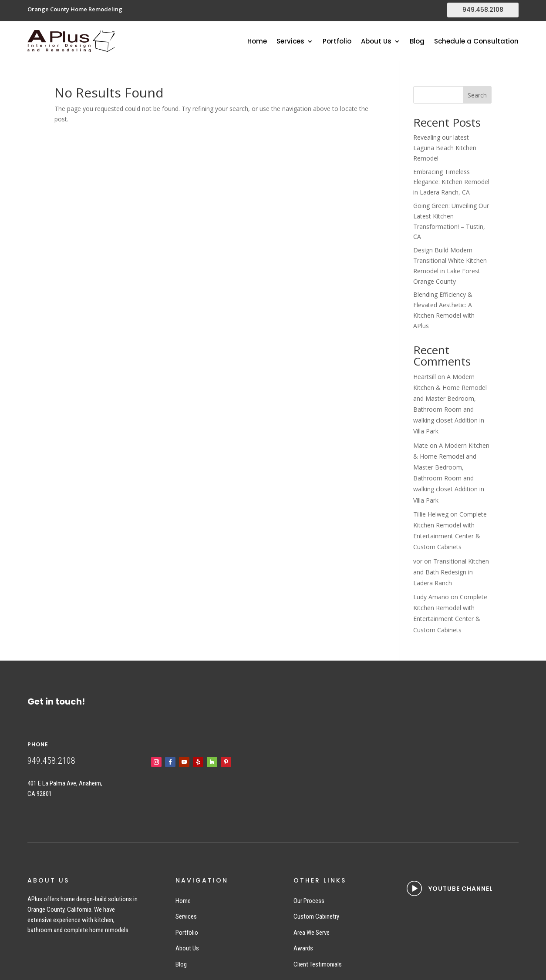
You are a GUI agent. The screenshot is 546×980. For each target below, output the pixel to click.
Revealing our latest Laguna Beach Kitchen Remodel (445, 148)
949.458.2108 (483, 10)
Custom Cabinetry (316, 916)
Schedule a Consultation (476, 42)
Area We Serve (312, 933)
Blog (417, 42)
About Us (376, 42)
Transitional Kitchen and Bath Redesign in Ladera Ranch (451, 572)
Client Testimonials (318, 964)
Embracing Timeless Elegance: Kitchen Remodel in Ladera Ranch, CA (451, 182)
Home (257, 42)
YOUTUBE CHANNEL (461, 889)
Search (477, 95)
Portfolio (337, 42)
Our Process (309, 901)
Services (290, 42)
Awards (303, 948)
